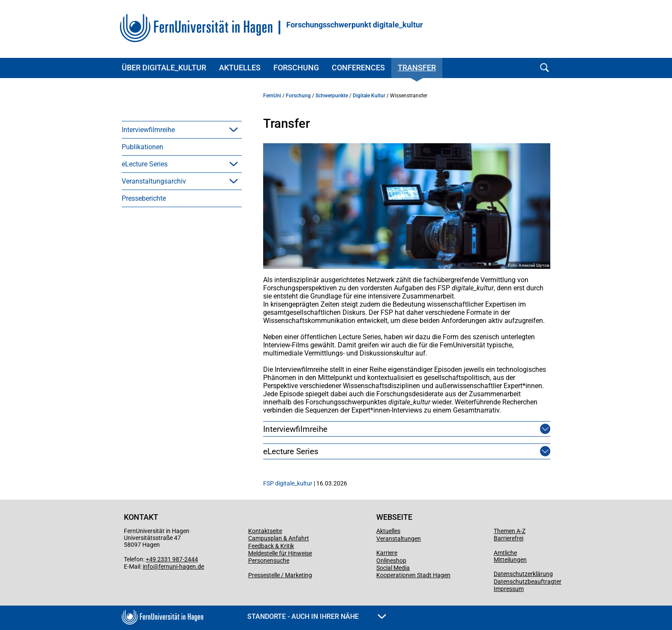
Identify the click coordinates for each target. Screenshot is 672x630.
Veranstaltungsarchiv (154, 181)
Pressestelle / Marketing (280, 575)
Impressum (509, 589)
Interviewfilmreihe (148, 130)
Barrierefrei (508, 538)
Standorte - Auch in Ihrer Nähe (317, 616)
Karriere (387, 553)
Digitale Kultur (369, 96)
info (148, 567)
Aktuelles (240, 68)
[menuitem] (182, 130)
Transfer (417, 68)
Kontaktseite (265, 531)
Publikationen (142, 147)
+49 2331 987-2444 (172, 559)
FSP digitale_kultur (288, 483)
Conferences (358, 68)
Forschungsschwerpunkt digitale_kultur (355, 25)
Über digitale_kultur (164, 68)
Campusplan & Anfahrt (279, 538)
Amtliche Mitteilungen (510, 556)
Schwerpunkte (332, 96)
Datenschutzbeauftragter (528, 582)
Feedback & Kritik (271, 546)
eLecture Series (145, 164)
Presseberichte (144, 198)
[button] (234, 130)
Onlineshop (391, 561)
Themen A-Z (510, 531)
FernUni (272, 96)
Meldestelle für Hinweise (280, 553)
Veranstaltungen (399, 539)
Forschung (296, 68)
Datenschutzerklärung (523, 574)
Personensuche (269, 561)
